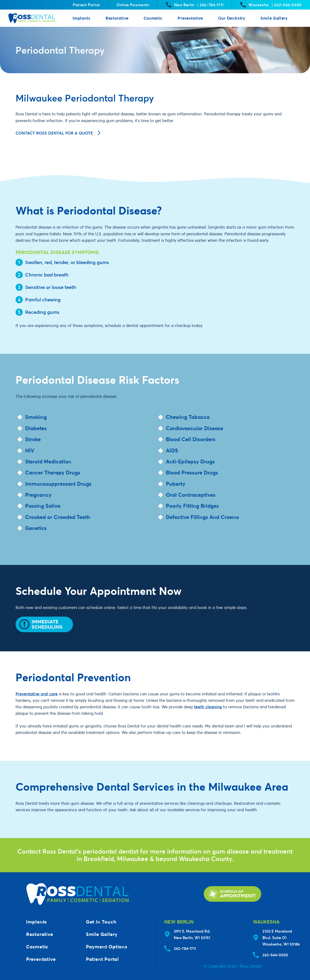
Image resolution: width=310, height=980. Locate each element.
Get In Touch (101, 922)
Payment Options (107, 947)
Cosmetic (153, 18)
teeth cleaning (208, 707)
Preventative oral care (37, 694)
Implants (81, 18)
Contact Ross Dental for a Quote (58, 133)
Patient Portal (86, 5)
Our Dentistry (232, 18)
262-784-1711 (185, 948)
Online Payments (133, 5)
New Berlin (195, 5)
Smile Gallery (274, 18)
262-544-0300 (275, 955)
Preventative (190, 18)
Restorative (117, 18)
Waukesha (271, 5)
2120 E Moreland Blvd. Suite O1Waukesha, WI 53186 (281, 938)
